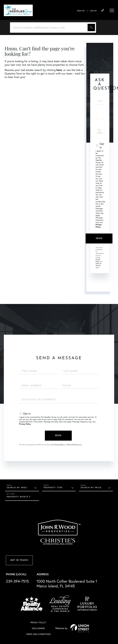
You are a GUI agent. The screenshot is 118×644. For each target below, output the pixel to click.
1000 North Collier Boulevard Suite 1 (67, 584)
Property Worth (17, 497)
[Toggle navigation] (112, 10)
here (59, 70)
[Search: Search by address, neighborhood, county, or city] (50, 28)
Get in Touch (19, 560)
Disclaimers (38, 628)
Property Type (53, 488)
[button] (91, 27)
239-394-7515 (17, 581)
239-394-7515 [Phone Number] (102, 10)
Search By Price (91, 488)
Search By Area (17, 488)
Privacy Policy (99, 226)
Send (99, 238)
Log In (93, 11)
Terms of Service (98, 265)
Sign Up (81, 11)
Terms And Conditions (38, 634)
